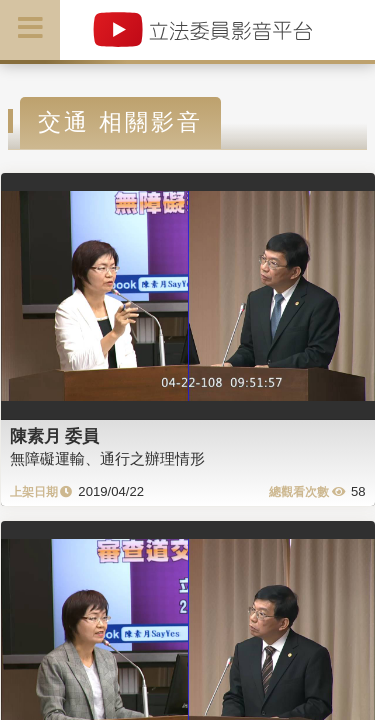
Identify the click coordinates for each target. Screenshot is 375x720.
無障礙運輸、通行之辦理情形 (107, 458)
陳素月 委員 (55, 436)
